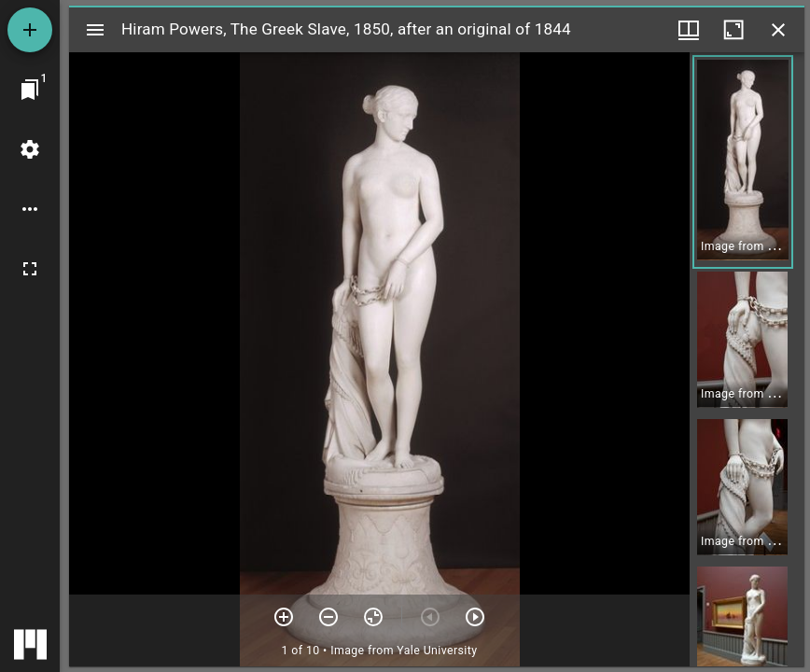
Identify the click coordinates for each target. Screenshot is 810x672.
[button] (743, 162)
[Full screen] (30, 269)
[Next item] (475, 617)
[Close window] (778, 30)
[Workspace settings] (30, 149)
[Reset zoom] (373, 617)
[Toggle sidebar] (95, 30)
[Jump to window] (30, 90)
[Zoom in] (284, 617)
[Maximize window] (733, 30)
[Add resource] (30, 30)
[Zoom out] (328, 617)
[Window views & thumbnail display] (689, 30)
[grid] (747, 359)
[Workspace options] (30, 209)
